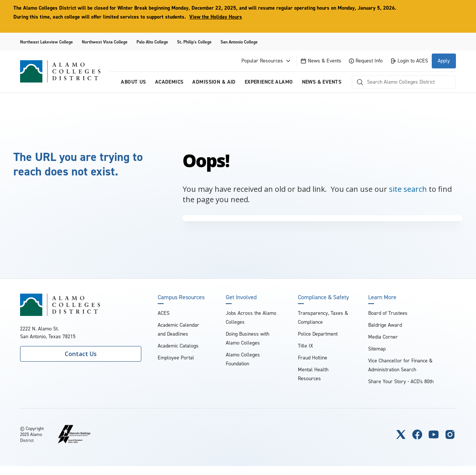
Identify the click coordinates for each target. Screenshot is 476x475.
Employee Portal (176, 358)
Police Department (318, 334)
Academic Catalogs (178, 346)
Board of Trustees (388, 313)
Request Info (366, 61)
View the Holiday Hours (216, 17)
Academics (169, 82)
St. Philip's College (194, 42)
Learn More (382, 297)
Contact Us (81, 354)
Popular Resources (267, 61)
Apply (444, 61)
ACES (164, 313)
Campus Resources (181, 297)
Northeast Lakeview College (46, 42)
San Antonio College (239, 42)
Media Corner (383, 337)
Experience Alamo (269, 82)
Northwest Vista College (105, 42)
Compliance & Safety (323, 297)
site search (408, 189)
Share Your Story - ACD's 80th (401, 382)
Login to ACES (409, 61)
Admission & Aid (214, 82)
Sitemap (377, 349)
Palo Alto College (152, 42)
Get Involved (241, 297)
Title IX (305, 346)
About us (133, 82)
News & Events (321, 61)
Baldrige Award (385, 325)
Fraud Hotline (313, 358)
